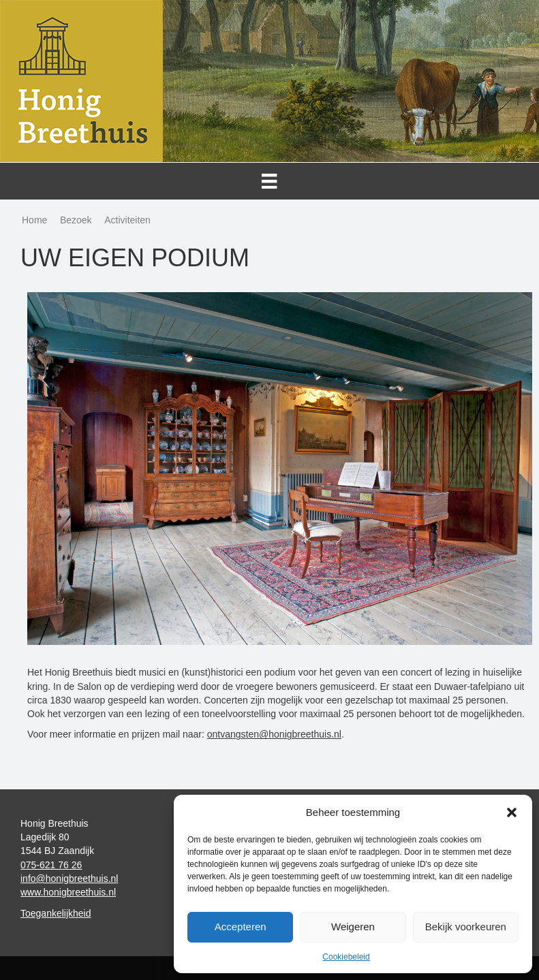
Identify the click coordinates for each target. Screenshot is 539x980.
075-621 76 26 (51, 865)
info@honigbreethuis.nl (69, 879)
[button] (512, 812)
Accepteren (241, 927)
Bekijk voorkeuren (466, 927)
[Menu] (269, 181)
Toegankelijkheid (56, 913)
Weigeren (353, 927)
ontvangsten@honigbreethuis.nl (274, 734)
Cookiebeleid (346, 957)
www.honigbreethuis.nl (68, 892)
